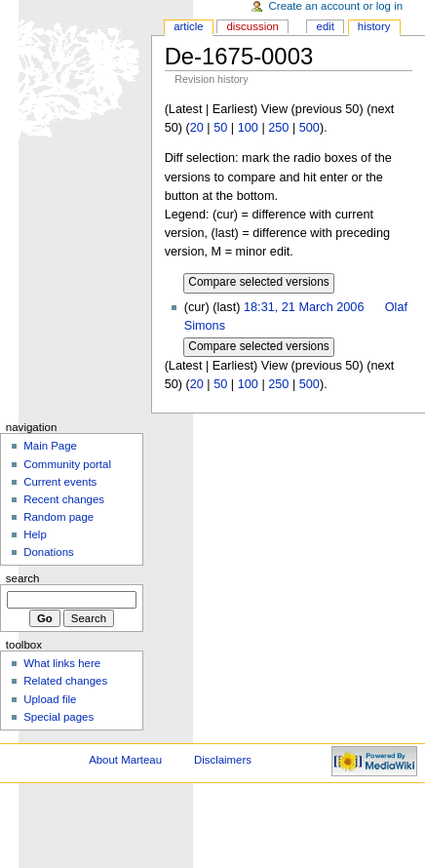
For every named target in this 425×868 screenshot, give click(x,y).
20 (197, 128)
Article (189, 26)
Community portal (67, 464)
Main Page (50, 446)
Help (35, 534)
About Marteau (125, 760)
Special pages (58, 717)
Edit (326, 26)
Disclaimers (223, 760)
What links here (62, 663)
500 (309, 128)
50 (220, 128)
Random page (58, 517)
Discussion (252, 26)
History (374, 26)
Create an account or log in (336, 6)
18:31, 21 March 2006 (304, 307)
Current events (60, 482)
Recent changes (64, 499)
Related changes (65, 681)
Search (23, 578)
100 (248, 128)
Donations (49, 552)
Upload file (50, 699)
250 (278, 128)
